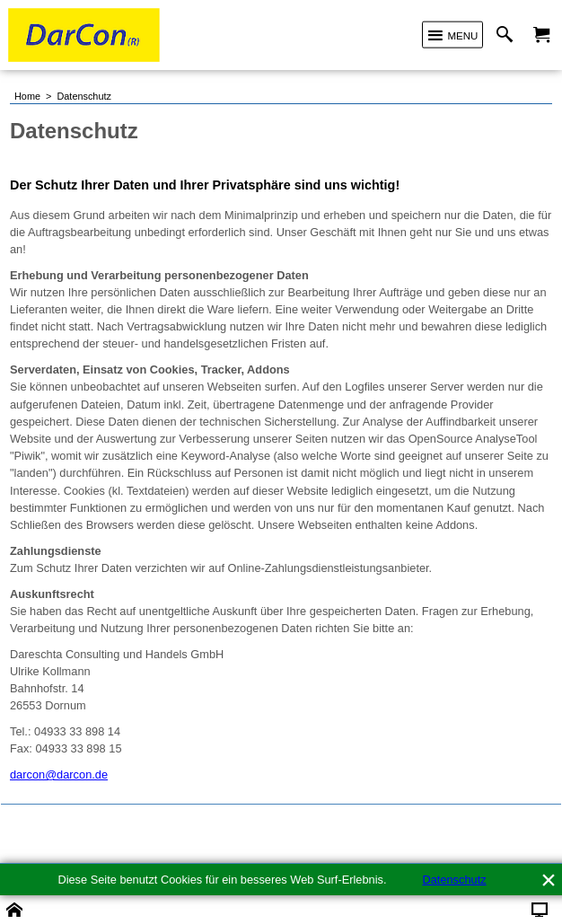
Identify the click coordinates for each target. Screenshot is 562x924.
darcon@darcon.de (59, 774)
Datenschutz (454, 880)
